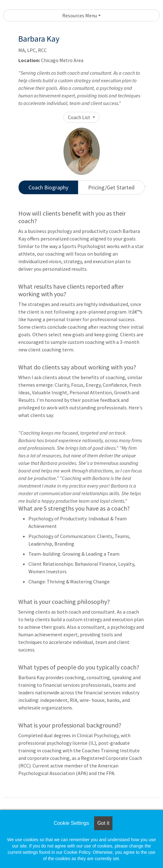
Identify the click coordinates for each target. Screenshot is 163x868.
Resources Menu (80, 15)
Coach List (80, 117)
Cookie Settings (71, 823)
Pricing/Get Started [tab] (111, 187)
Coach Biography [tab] (48, 187)
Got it (103, 823)
